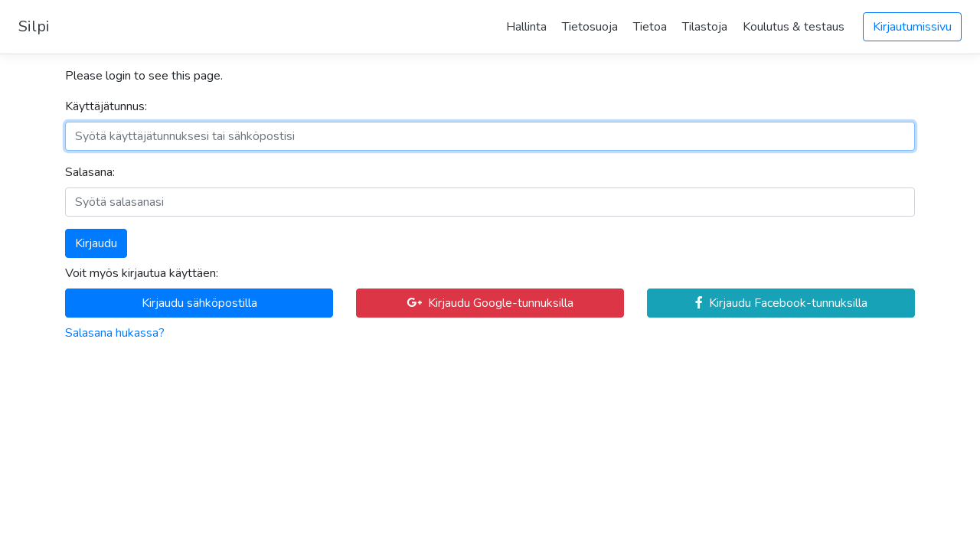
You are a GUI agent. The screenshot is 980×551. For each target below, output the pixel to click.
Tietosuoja (590, 27)
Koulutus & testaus (794, 27)
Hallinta (526, 27)
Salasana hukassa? (115, 333)
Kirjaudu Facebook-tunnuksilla (781, 303)
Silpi (34, 26)
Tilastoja (705, 27)
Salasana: (90, 172)
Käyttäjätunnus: (106, 106)
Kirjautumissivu (912, 27)
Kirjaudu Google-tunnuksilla (490, 303)
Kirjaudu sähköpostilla (199, 303)
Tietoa (650, 27)
